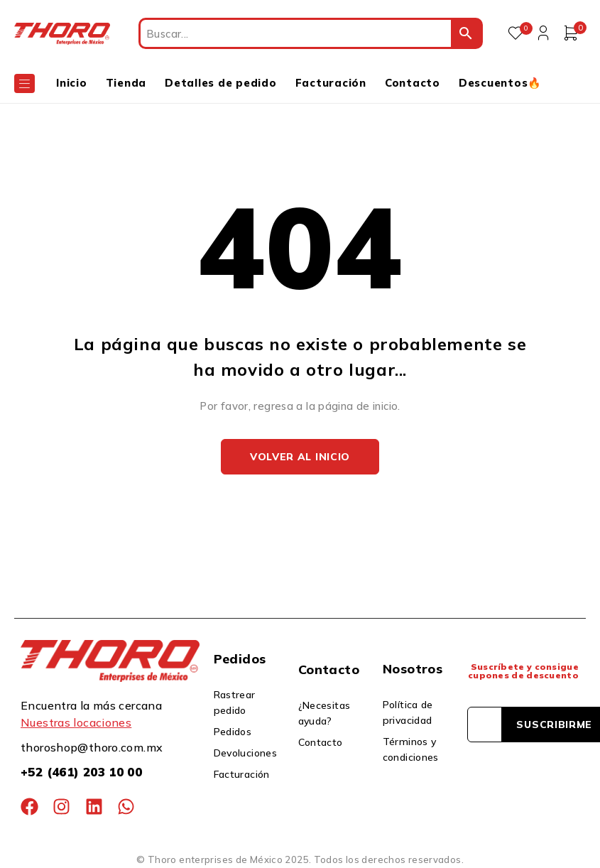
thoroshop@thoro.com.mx (92, 747)
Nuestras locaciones (76, 722)
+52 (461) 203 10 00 (81, 772)
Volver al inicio (300, 457)
